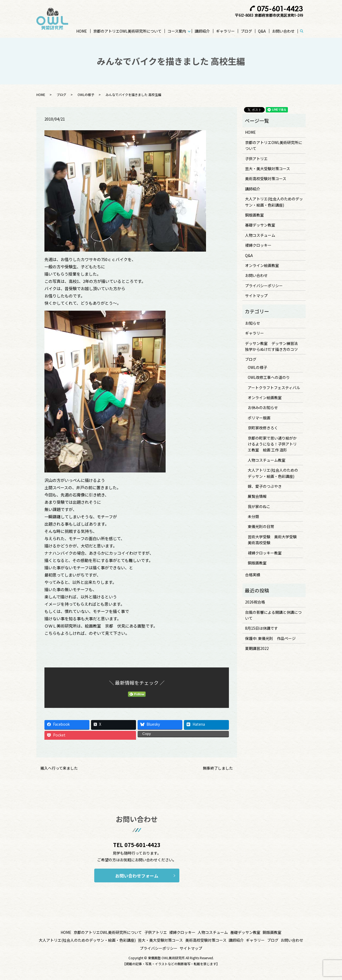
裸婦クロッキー (258, 245)
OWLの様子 (86, 95)
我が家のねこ (259, 506)
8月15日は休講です (261, 628)
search (304, 31)
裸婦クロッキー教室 (265, 553)
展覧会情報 (257, 496)
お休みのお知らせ (263, 407)
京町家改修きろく (263, 428)
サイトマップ (256, 296)
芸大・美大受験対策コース (268, 169)
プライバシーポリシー (264, 286)
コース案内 (177, 31)
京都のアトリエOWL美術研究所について (127, 31)
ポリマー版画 (259, 418)
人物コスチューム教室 (267, 460)
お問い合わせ (283, 31)
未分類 (253, 516)
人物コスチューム (260, 235)
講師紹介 (202, 31)
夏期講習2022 (257, 648)
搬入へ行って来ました (59, 768)
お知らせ (253, 323)
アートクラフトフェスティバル (274, 388)
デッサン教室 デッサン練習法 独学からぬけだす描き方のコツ (273, 346)
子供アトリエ (256, 159)
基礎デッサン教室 (260, 225)
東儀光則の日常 (261, 526)
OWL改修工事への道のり (269, 377)
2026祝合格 (255, 602)
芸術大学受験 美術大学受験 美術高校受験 (274, 540)
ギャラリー (225, 31)
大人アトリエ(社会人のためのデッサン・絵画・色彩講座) (274, 202)
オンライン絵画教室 (262, 265)
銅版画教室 (254, 215)
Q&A (262, 31)
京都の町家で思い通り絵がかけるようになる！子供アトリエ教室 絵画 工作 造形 (272, 444)
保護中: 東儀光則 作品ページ (270, 638)
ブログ (246, 31)
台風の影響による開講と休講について (273, 615)
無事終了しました (218, 768)
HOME (82, 31)
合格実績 (253, 575)
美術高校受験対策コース (266, 179)
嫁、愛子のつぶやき (265, 486)
